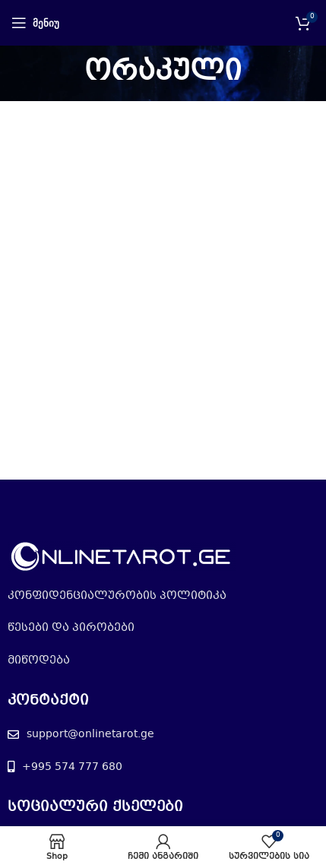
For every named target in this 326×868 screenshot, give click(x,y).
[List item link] (163, 596)
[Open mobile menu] (35, 23)
